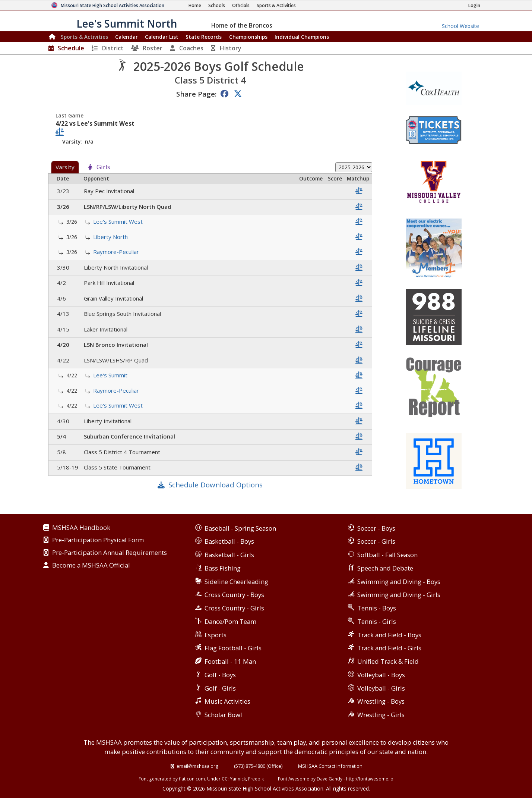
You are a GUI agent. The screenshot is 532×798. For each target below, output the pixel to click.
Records (204, 37)
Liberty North (111, 237)
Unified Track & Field (388, 661)
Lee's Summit (111, 375)
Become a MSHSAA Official (91, 566)
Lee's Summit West (119, 222)
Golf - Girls (220, 688)
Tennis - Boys (377, 608)
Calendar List (162, 37)
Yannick (238, 779)
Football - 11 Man (230, 661)
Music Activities (227, 701)
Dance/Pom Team (230, 621)
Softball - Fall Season (387, 555)
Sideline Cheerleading (236, 582)
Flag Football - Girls (233, 648)
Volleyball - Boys (381, 675)
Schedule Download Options (216, 485)
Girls (103, 167)
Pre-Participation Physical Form (98, 540)
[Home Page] (195, 5)
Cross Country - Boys (234, 595)
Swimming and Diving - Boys (399, 582)
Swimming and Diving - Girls (399, 595)
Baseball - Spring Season (240, 528)
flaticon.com (192, 779)
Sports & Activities (84, 37)
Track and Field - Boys (389, 635)
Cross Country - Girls (234, 608)
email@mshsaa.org (197, 766)
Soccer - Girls (376, 541)
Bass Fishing (223, 568)
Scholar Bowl (223, 715)
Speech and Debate (385, 568)
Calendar (126, 37)
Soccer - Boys (376, 528)
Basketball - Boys (229, 541)
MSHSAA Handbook (81, 528)
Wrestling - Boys (381, 701)
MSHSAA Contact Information (330, 766)
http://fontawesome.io (370, 779)
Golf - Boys (220, 675)
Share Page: (196, 94)
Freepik (256, 779)
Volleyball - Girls (381, 688)
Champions (302, 37)
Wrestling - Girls (381, 715)
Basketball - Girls (229, 555)
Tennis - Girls (377, 621)
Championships (248, 37)
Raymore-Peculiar (117, 252)
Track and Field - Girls (389, 648)
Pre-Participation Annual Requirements (110, 553)
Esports (216, 635)
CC (225, 779)
